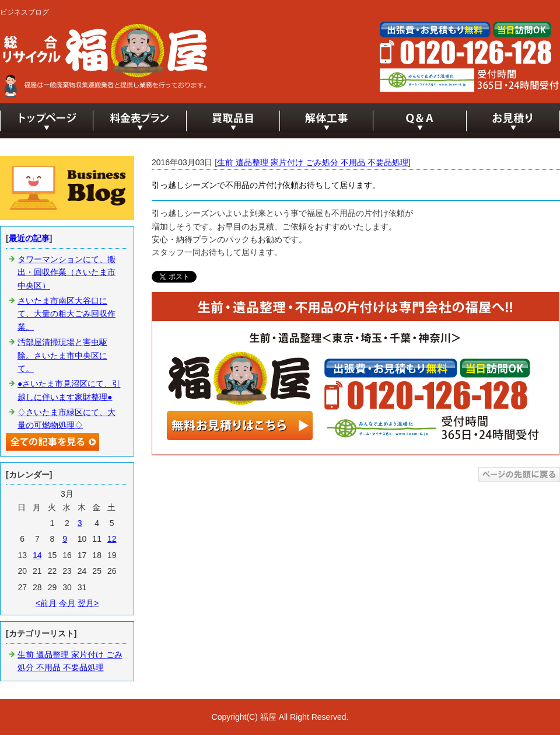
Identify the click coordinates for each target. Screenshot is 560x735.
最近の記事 (29, 238)
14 (37, 555)
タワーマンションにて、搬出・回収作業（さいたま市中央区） (66, 272)
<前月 (46, 603)
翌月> (88, 603)
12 (112, 539)
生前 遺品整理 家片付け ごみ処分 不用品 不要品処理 (312, 162)
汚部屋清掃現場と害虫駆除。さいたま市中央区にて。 (62, 355)
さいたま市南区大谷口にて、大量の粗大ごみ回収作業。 (66, 314)
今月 (67, 603)
